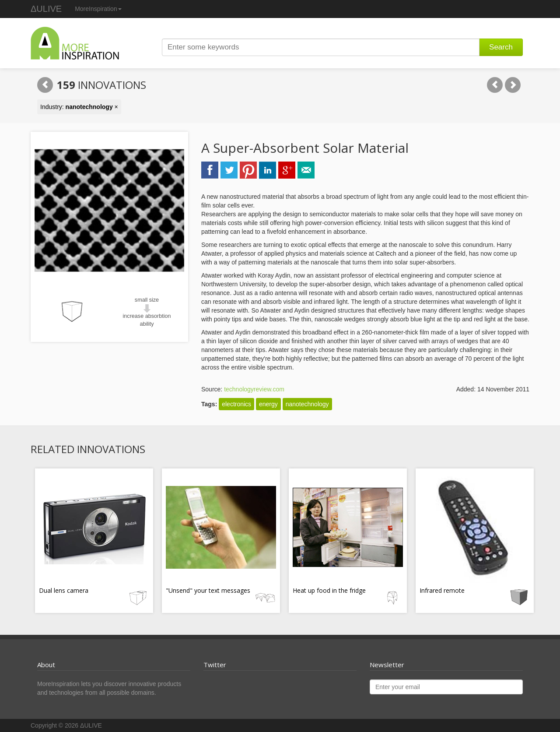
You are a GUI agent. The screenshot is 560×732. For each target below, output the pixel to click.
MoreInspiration (98, 9)
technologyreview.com (254, 389)
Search (501, 47)
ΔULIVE (46, 9)
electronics (236, 404)
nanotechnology (307, 404)
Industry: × (79, 107)
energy (268, 404)
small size (147, 300)
